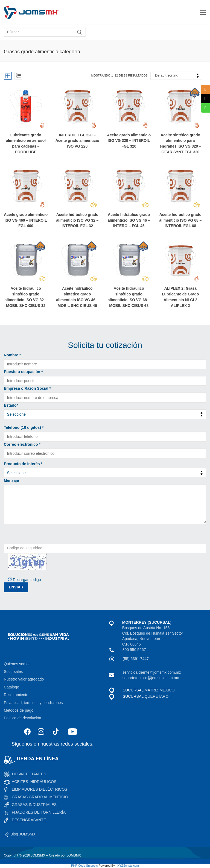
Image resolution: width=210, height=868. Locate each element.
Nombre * (12, 355)
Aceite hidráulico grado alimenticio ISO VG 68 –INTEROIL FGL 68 (180, 220)
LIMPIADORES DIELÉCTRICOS (40, 789)
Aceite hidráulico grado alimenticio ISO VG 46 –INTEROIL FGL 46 (129, 220)
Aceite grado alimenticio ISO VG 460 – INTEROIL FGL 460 (26, 220)
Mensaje (11, 480)
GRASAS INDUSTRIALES (34, 805)
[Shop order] (176, 76)
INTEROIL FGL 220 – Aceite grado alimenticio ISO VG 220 (77, 141)
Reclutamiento (16, 695)
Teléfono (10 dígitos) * (24, 427)
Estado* (11, 405)
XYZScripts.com (128, 866)
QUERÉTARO (156, 696)
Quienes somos (17, 664)
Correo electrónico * (22, 444)
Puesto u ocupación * (23, 372)
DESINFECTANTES (29, 774)
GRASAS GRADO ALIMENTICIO (40, 797)
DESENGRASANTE (29, 820)
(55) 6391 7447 (136, 659)
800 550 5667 (134, 650)
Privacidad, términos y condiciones (33, 703)
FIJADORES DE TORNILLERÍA (39, 812)
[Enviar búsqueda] (80, 32)
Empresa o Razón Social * (27, 388)
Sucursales (13, 671)
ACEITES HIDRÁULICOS (34, 782)
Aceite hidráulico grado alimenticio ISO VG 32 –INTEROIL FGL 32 (77, 220)
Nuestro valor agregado (24, 679)
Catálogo (11, 687)
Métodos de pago (19, 710)
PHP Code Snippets (84, 866)
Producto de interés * (23, 464)
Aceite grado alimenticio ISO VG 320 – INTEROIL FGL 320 (129, 141)
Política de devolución (22, 718)
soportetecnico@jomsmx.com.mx (151, 678)
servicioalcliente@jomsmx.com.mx (152, 672)
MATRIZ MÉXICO (159, 690)
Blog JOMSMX (23, 834)
